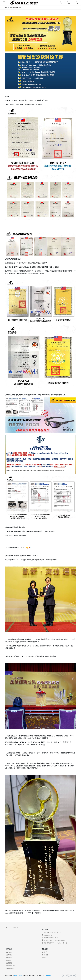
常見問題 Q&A (11, 966)
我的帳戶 (44, 952)
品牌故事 (9, 952)
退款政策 (9, 955)
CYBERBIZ (48, 975)
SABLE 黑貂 (18, 975)
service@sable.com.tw (51, 937)
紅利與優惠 (45, 955)
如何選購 (9, 963)
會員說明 (44, 957)
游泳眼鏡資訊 (10, 968)
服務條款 (9, 960)
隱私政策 (9, 957)
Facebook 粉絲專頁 (12, 928)
